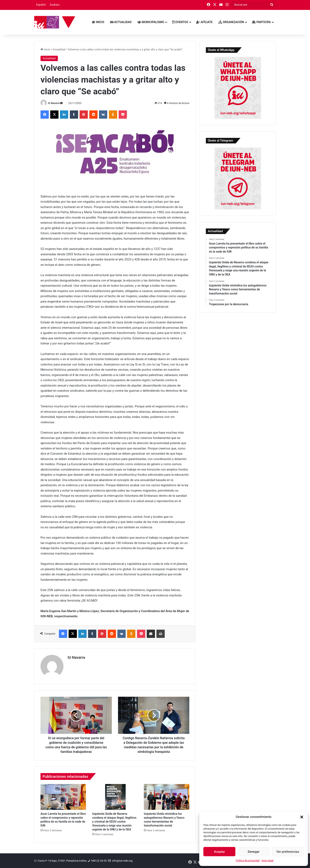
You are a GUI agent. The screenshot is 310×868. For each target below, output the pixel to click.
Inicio (98, 22)
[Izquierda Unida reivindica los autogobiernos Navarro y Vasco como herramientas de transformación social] (167, 797)
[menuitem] (41, 5)
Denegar (254, 852)
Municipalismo (151, 22)
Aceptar (219, 852)
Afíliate (204, 22)
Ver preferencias (288, 852)
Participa (261, 22)
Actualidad (121, 22)
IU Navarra (54, 103)
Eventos (180, 22)
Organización (231, 22)
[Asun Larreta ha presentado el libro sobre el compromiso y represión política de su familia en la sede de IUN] (63, 797)
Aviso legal (267, 861)
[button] (302, 817)
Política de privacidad (248, 861)
